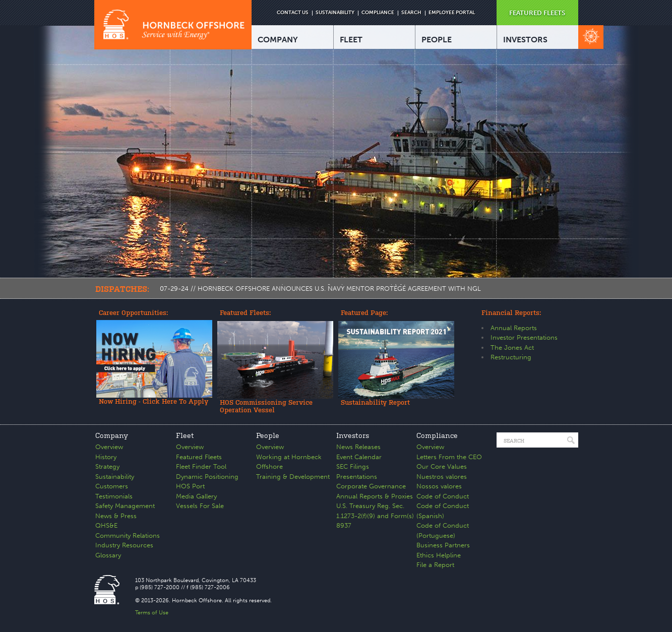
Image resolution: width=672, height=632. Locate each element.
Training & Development (293, 477)
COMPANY (278, 40)
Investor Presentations (524, 337)
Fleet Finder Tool (201, 466)
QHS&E (106, 525)
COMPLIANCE (378, 13)
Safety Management (125, 506)
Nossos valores (439, 486)
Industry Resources (124, 545)
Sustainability (115, 477)
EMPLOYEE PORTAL (452, 13)
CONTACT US (293, 13)
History (106, 457)
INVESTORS (525, 40)
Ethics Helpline (439, 555)
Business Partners (443, 545)
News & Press (116, 516)
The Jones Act (512, 347)
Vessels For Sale (200, 506)
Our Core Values (442, 466)
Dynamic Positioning (207, 477)
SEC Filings (353, 466)
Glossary (108, 555)
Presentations (357, 477)
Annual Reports (514, 328)
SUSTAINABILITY (335, 13)
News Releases (358, 447)
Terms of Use (152, 613)
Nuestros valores (442, 477)
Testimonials (114, 496)
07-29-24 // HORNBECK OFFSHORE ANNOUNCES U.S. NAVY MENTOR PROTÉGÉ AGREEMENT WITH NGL (320, 289)
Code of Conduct (443, 496)
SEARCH (411, 13)
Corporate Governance (371, 486)
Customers (112, 486)
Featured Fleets (199, 457)
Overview (109, 447)
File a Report (435, 565)
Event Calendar (359, 457)
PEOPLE (437, 40)
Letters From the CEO (449, 457)
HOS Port (190, 486)
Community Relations (128, 535)
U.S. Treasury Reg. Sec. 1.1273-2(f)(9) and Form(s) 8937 (375, 516)
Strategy (107, 466)
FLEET (351, 40)
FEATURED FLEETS (537, 13)
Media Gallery (196, 496)
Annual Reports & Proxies (375, 496)
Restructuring (511, 357)
